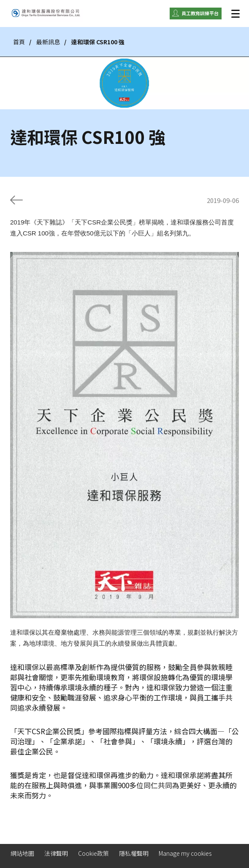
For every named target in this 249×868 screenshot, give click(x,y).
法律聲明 (56, 853)
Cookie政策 (93, 853)
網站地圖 (22, 853)
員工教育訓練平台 (200, 13)
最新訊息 (48, 42)
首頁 (19, 42)
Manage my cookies (185, 853)
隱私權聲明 (134, 853)
